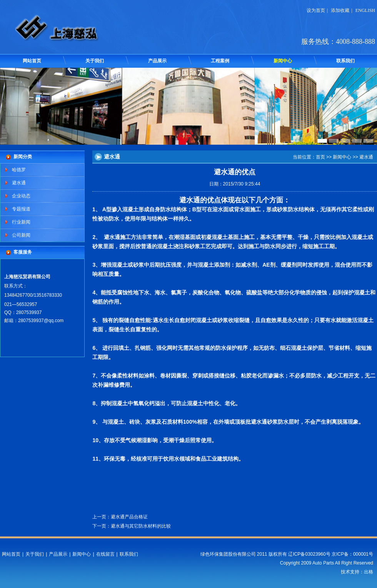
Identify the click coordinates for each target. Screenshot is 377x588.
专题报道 (21, 209)
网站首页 (32, 61)
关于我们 (95, 61)
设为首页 (316, 10)
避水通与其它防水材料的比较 (141, 526)
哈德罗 (19, 170)
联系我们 (345, 61)
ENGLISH (365, 10)
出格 (369, 572)
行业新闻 (21, 222)
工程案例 (220, 61)
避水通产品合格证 (129, 517)
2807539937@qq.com (41, 321)
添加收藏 (340, 10)
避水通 (19, 183)
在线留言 (105, 554)
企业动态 (21, 196)
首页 (320, 157)
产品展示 (157, 61)
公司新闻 (21, 235)
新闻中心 (283, 61)
